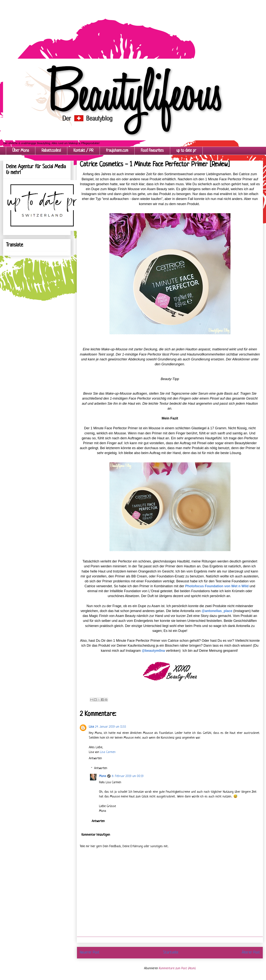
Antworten (95, 758)
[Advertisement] (113, 26)
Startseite (171, 952)
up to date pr (186, 151)
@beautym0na (153, 651)
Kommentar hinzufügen (96, 835)
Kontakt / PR (83, 151)
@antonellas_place (217, 611)
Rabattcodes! (51, 151)
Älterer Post (251, 952)
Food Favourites (152, 151)
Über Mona (21, 151)
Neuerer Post (90, 952)
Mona (103, 776)
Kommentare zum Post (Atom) (177, 968)
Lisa (91, 727)
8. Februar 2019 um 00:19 (128, 776)
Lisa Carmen (108, 752)
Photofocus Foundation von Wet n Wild (217, 586)
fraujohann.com (117, 151)
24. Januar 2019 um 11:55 (111, 727)
